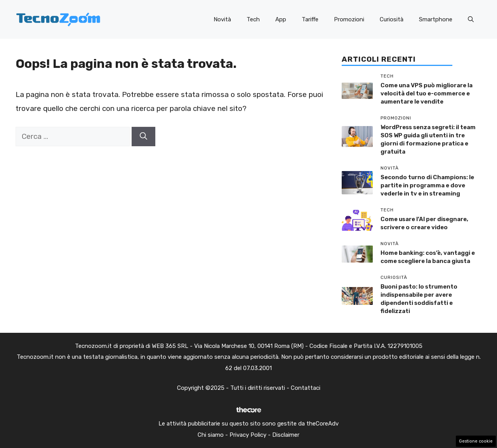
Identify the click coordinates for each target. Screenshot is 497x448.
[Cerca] (143, 137)
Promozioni (349, 19)
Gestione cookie (476, 441)
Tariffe (310, 19)
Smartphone (436, 19)
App (281, 19)
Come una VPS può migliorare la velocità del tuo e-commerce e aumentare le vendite (427, 93)
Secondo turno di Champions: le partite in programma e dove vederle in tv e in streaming (427, 185)
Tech (253, 19)
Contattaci (306, 388)
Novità (222, 19)
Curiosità (392, 19)
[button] (471, 19)
